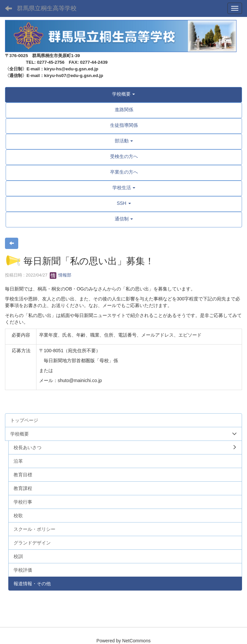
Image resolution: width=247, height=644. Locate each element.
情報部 (61, 275)
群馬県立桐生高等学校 (47, 8)
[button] (123, 94)
